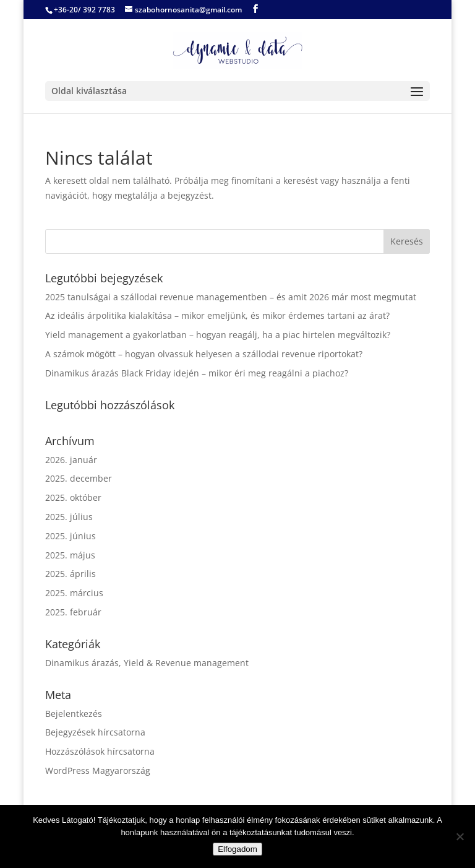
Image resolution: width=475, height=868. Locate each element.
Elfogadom (237, 849)
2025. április (71, 574)
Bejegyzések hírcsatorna (95, 732)
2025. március (74, 593)
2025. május (70, 555)
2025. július (69, 517)
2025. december (79, 478)
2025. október (73, 497)
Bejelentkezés (74, 714)
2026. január (71, 460)
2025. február (73, 612)
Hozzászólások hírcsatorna (100, 751)
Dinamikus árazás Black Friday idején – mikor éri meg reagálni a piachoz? (197, 373)
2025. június (71, 536)
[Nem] (460, 836)
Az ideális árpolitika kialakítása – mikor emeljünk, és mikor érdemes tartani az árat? (217, 315)
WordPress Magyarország (98, 770)
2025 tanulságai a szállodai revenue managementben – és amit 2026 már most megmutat (231, 297)
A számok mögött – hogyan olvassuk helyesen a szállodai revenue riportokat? (204, 354)
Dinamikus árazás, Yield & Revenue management (147, 663)
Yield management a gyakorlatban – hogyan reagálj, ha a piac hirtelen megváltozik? (218, 335)
